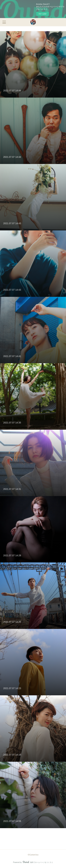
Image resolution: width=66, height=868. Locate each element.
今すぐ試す (43, 14)
